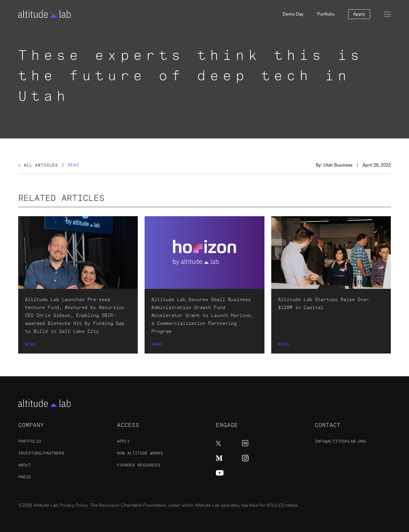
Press (25, 477)
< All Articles (38, 165)
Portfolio (326, 14)
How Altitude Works (140, 453)
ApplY (123, 441)
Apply (359, 14)
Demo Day (293, 14)
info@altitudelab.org (340, 441)
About (25, 465)
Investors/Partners (41, 453)
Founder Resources (139, 465)
